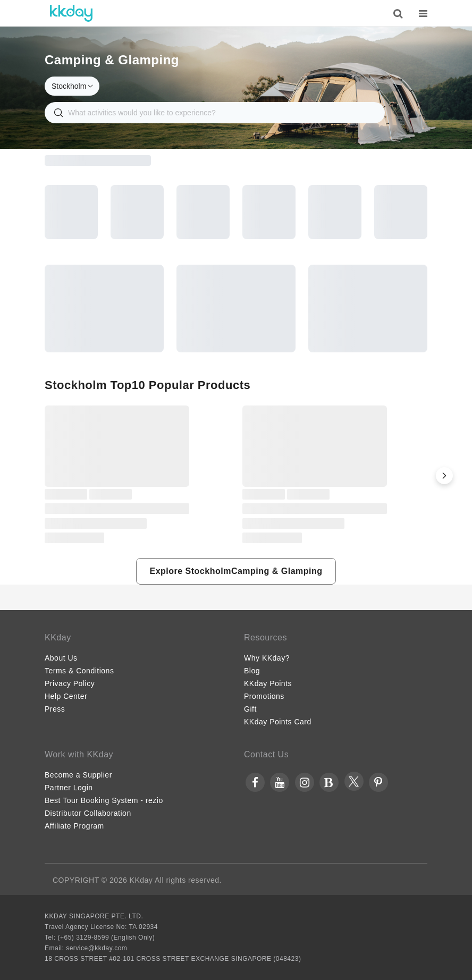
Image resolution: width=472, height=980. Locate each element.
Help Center (66, 696)
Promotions (264, 696)
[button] (444, 476)
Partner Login (69, 788)
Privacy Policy (70, 683)
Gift (250, 709)
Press (55, 709)
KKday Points (268, 683)
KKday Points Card (278, 722)
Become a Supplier (78, 775)
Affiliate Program (74, 826)
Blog (252, 671)
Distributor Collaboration (88, 813)
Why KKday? (267, 658)
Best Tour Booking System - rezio (104, 800)
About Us (61, 658)
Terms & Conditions (79, 671)
